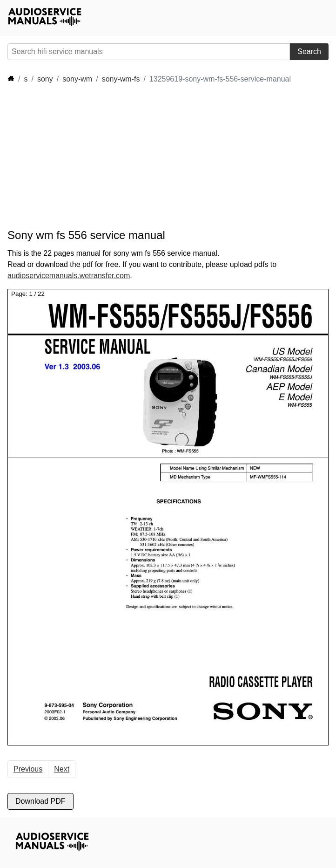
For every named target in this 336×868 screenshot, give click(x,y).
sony (45, 79)
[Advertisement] (91, 157)
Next (62, 769)
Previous (28, 769)
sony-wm (77, 79)
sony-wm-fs (121, 79)
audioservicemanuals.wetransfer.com (69, 276)
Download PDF (40, 801)
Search (309, 51)
